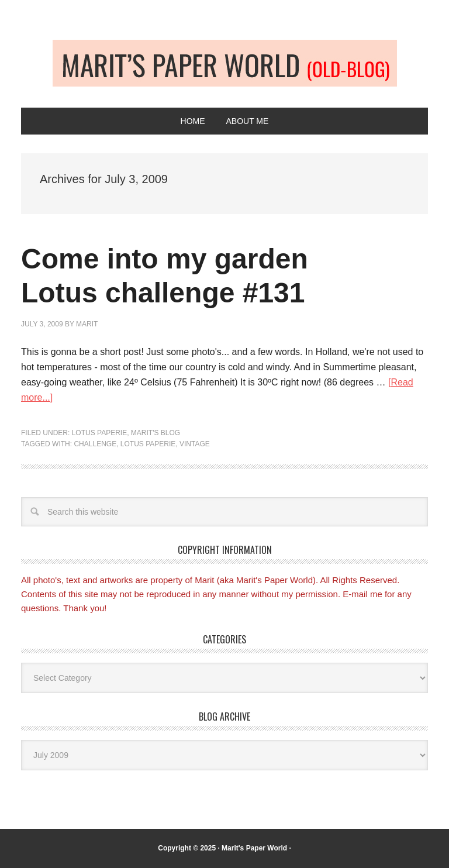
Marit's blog (156, 433)
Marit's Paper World (254, 848)
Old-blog (225, 63)
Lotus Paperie (99, 433)
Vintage (195, 444)
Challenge (95, 444)
